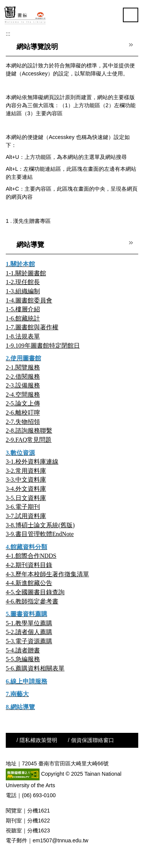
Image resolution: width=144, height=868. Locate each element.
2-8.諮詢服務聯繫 (29, 431)
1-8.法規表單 (23, 336)
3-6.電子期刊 (23, 507)
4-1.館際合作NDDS (31, 556)
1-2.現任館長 (23, 282)
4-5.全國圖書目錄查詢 (35, 592)
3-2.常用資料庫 (26, 471)
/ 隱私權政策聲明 (37, 740)
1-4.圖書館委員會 (29, 300)
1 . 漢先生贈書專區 (28, 221)
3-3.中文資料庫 (26, 480)
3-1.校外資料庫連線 (32, 462)
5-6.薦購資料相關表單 (35, 668)
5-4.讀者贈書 (23, 650)
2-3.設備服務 (23, 385)
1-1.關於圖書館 (26, 273)
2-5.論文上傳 (23, 403)
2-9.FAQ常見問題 (29, 440)
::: (8, 34)
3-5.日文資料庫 (26, 498)
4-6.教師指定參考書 (32, 601)
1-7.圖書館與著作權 (32, 327)
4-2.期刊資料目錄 (29, 565)
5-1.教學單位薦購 (29, 623)
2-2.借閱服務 (23, 377)
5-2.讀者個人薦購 (29, 632)
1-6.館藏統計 (23, 318)
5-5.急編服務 (23, 659)
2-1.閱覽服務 (23, 367)
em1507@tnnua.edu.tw (60, 840)
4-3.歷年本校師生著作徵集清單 (47, 574)
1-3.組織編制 (23, 291)
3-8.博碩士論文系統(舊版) (40, 525)
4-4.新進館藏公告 (29, 583)
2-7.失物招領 (23, 422)
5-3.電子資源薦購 (29, 641)
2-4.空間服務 (23, 395)
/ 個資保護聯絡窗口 (91, 740)
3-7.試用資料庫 (26, 516)
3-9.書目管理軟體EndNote (40, 534)
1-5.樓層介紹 (23, 309)
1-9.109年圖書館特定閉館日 (43, 346)
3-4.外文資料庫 (26, 489)
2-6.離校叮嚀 (23, 413)
